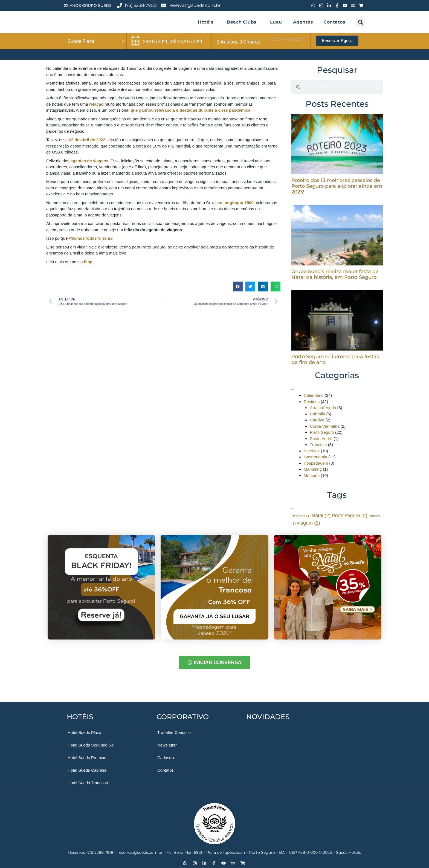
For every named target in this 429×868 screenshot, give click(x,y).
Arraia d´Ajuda (323, 408)
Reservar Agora (337, 41)
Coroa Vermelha (324, 426)
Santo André (321, 439)
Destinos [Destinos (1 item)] (301, 516)
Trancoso (318, 445)
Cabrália (317, 414)
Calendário (314, 395)
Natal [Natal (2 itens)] (321, 516)
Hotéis (207, 22)
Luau (276, 22)
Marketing (313, 469)
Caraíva (317, 420)
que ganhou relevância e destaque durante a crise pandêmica (191, 110)
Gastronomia (315, 457)
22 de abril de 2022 (87, 140)
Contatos (334, 22)
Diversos (312, 451)
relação (96, 104)
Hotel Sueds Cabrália (87, 770)
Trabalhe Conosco (174, 732)
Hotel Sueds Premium (88, 758)
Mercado (312, 475)
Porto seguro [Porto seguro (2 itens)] (349, 516)
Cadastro (166, 758)
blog (88, 262)
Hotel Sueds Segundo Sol (91, 745)
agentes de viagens (89, 161)
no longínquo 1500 (235, 203)
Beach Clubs (243, 22)
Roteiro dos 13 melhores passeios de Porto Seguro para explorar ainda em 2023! (337, 186)
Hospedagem (316, 463)
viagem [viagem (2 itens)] (308, 523)
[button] (360, 22)
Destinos (312, 402)
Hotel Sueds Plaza (84, 732)
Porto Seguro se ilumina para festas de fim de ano (335, 359)
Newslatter (167, 745)
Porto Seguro (322, 432)
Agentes (303, 22)
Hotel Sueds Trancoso (88, 783)
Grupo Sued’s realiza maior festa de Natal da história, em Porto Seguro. (335, 274)
